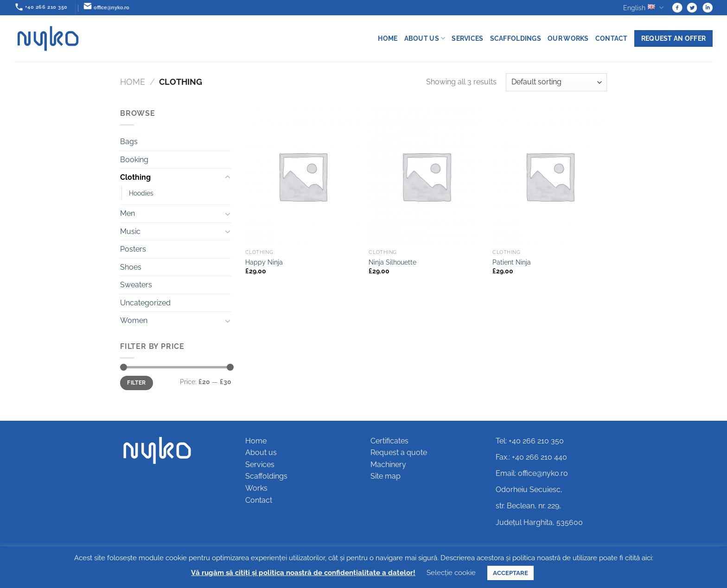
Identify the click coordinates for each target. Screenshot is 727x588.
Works (256, 488)
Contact (612, 38)
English (643, 8)
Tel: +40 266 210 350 (530, 441)
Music (130, 231)
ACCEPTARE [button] (510, 573)
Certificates (389, 441)
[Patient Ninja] (550, 176)
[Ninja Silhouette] (426, 176)
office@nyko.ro (543, 473)
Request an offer (674, 38)
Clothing (135, 177)
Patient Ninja (512, 262)
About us (425, 38)
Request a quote (399, 452)
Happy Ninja (264, 262)
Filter (136, 383)
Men (128, 213)
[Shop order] (556, 82)
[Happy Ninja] (303, 176)
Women (134, 320)
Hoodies (141, 193)
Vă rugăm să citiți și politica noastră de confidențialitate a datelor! (303, 573)
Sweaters (136, 285)
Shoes (131, 267)
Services (467, 38)
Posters (133, 249)
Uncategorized (145, 303)
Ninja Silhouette (392, 262)
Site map (386, 476)
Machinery (388, 465)
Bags (129, 142)
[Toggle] (228, 177)
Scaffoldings (516, 38)
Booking (134, 160)
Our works (568, 38)
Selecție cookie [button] (451, 573)
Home (388, 38)
